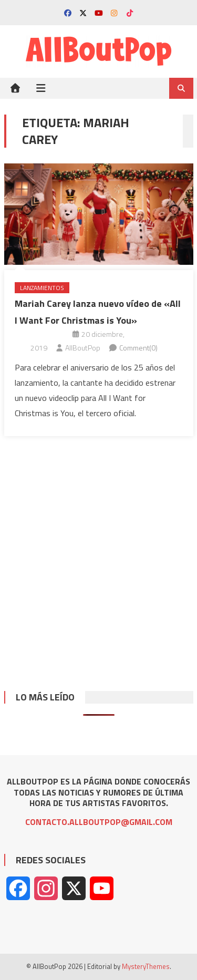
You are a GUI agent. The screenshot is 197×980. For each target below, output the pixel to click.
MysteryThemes (146, 966)
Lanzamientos (42, 288)
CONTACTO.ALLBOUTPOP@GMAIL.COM (99, 822)
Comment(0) (138, 348)
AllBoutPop (83, 348)
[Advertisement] (98, 556)
